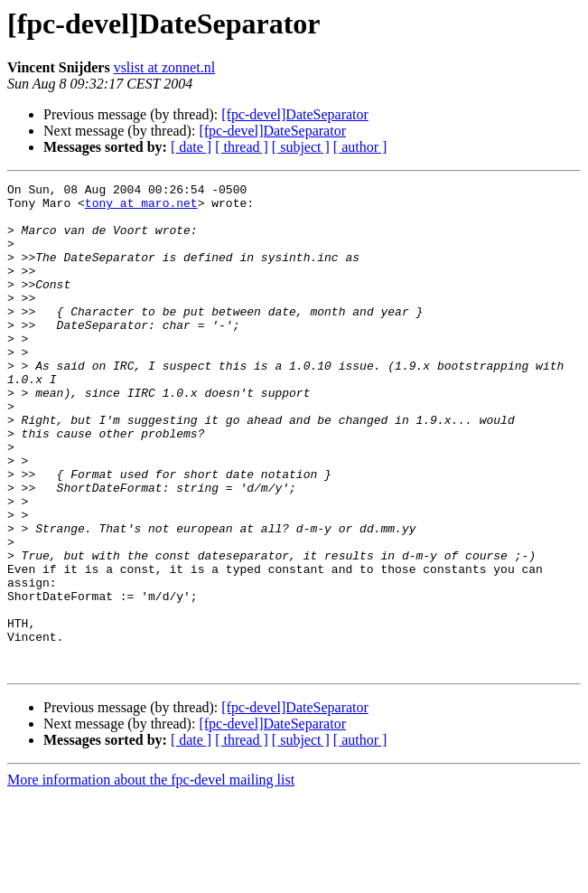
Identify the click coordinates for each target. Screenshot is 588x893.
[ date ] (191, 147)
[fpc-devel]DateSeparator (295, 114)
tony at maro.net (141, 208)
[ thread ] (242, 147)
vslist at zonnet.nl (164, 67)
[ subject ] (301, 147)
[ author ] (360, 147)
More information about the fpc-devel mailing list (151, 877)
